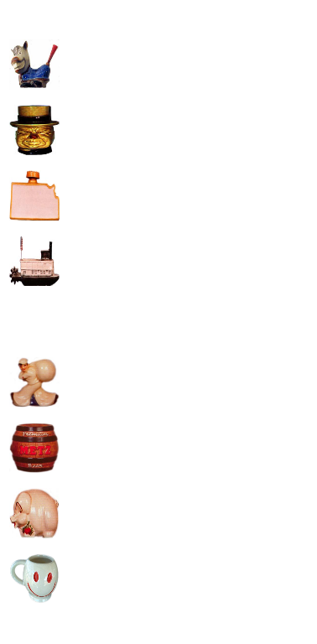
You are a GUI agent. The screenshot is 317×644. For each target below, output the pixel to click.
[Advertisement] (157, 166)
